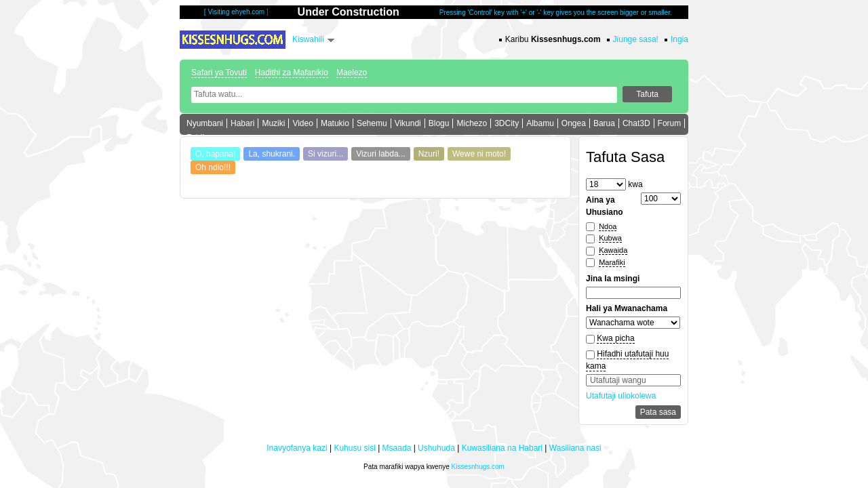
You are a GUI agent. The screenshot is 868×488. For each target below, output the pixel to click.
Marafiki (612, 262)
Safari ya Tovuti (219, 73)
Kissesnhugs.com (478, 467)
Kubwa (610, 238)
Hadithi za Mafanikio (292, 73)
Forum (670, 123)
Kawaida (613, 250)
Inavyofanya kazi (297, 448)
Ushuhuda (436, 448)
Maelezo (352, 73)
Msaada (397, 448)
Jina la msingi (613, 279)
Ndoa (608, 226)
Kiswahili (308, 39)
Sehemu (372, 123)
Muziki (273, 123)
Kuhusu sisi (354, 448)
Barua (604, 123)
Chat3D (636, 123)
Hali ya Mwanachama (627, 308)
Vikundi (408, 123)
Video (302, 123)
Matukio (335, 123)
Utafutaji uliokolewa (621, 396)
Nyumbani (205, 123)
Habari (242, 123)
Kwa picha (615, 338)
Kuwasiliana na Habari (502, 448)
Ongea (574, 123)
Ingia (679, 39)
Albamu (540, 123)
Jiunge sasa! (636, 39)
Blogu (439, 123)
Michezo (472, 123)
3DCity (507, 123)
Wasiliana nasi (575, 448)
